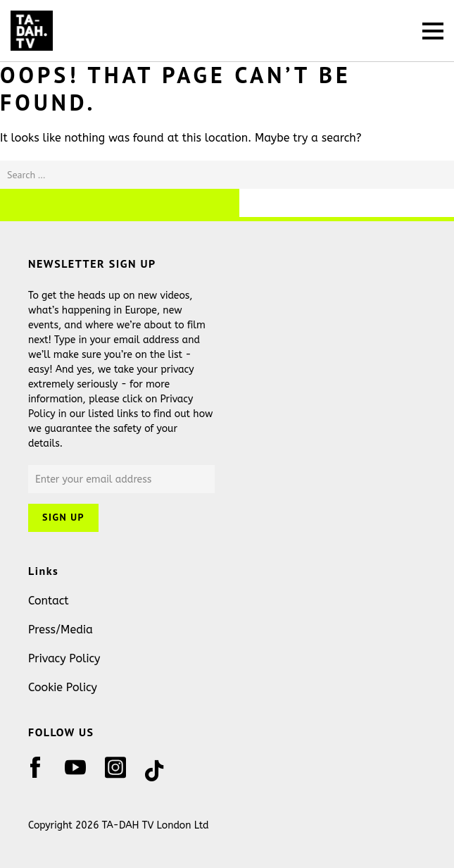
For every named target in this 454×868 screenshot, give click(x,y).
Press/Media (61, 630)
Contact (49, 601)
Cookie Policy (63, 687)
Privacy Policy (64, 658)
